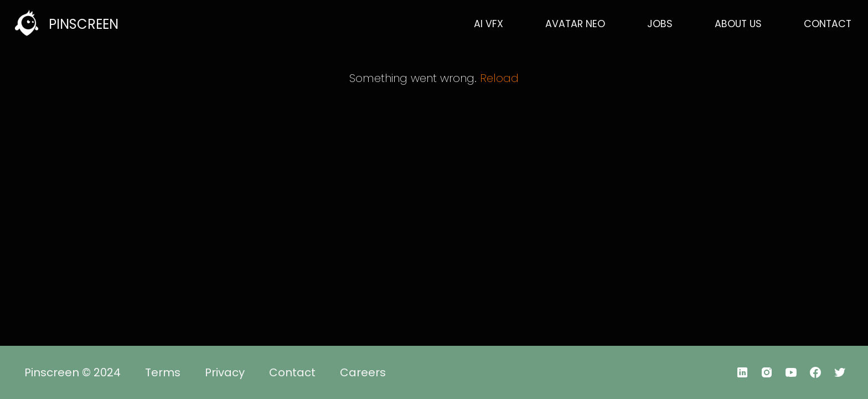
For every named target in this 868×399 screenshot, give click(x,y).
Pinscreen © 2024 (73, 372)
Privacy (225, 372)
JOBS (660, 24)
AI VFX (489, 24)
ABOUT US (738, 24)
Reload (499, 78)
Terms (163, 372)
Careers (363, 372)
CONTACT (828, 24)
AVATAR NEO (575, 24)
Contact (292, 372)
